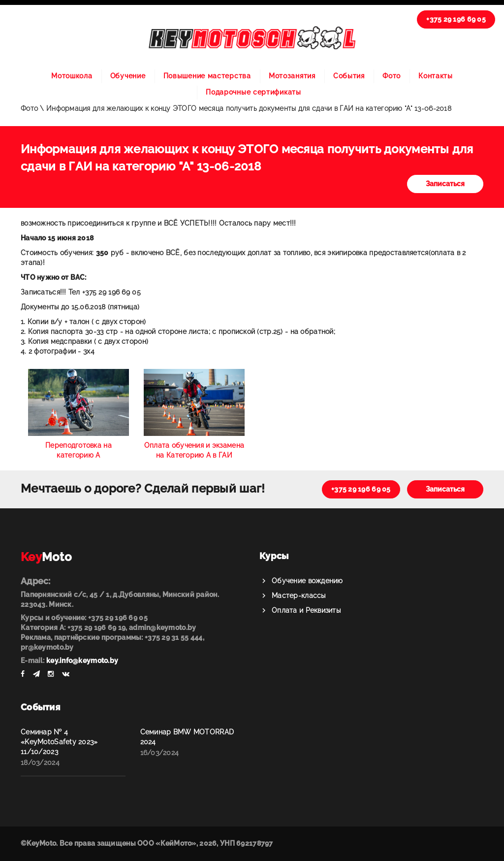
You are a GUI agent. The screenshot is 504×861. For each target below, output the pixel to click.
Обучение (128, 76)
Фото (392, 76)
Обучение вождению (307, 581)
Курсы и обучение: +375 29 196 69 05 (84, 618)
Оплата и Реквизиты (306, 610)
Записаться (445, 184)
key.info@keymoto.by (82, 661)
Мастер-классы (299, 596)
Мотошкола (72, 76)
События (349, 76)
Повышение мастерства (207, 76)
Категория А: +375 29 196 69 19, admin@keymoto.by (108, 628)
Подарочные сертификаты (253, 92)
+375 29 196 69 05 (456, 19)
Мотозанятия (292, 76)
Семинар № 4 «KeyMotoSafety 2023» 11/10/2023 (59, 742)
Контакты (436, 76)
